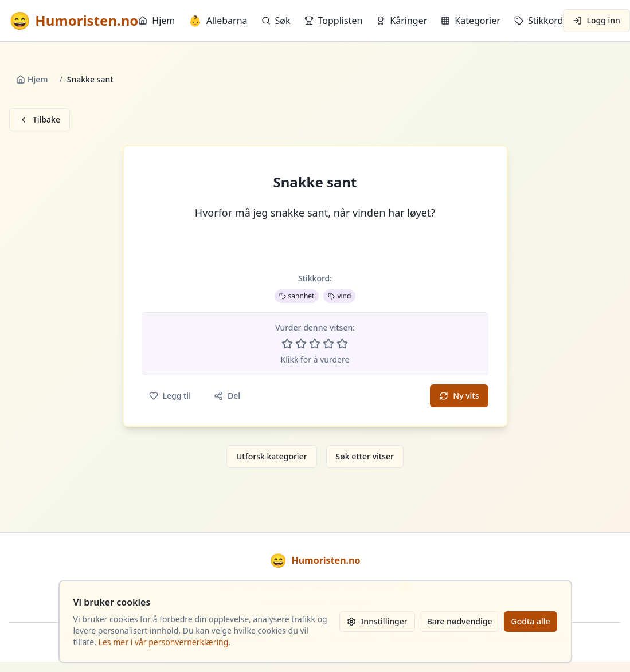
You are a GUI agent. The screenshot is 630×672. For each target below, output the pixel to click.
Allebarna (218, 21)
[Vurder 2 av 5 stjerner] (301, 344)
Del (227, 396)
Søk (276, 21)
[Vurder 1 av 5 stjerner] (287, 344)
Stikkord (539, 21)
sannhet (297, 296)
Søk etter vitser (365, 456)
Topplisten (334, 21)
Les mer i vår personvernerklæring (164, 642)
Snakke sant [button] (315, 182)
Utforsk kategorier (272, 456)
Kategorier (471, 21)
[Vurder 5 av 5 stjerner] (342, 344)
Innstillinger (377, 621)
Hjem (156, 21)
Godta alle (530, 621)
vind (339, 296)
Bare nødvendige (460, 621)
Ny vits (459, 396)
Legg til (170, 396)
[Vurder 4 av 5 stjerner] (328, 344)
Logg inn (596, 20)
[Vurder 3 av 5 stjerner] (315, 344)
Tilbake (40, 119)
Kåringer (402, 21)
